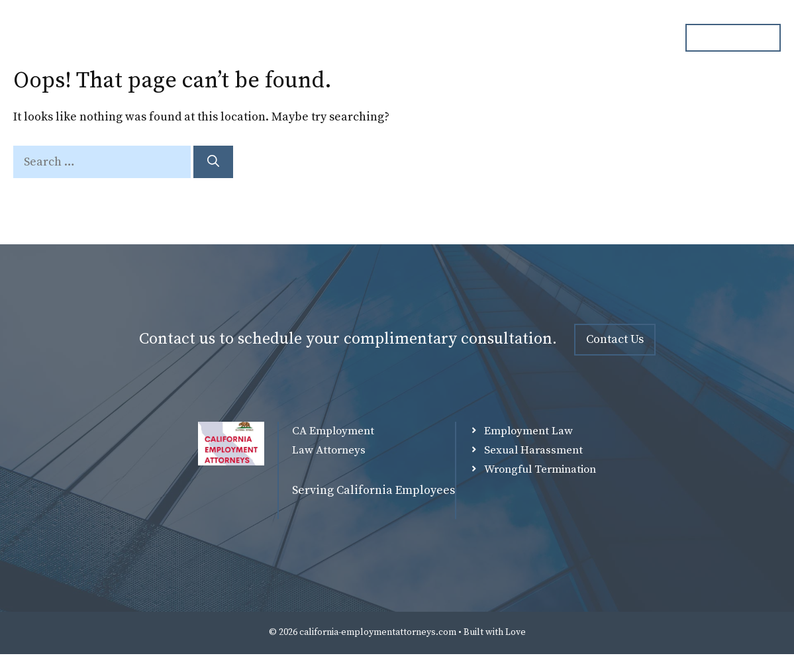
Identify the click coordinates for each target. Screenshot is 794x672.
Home (322, 38)
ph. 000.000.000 (733, 37)
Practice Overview (488, 38)
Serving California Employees (373, 490)
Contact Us (615, 339)
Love (516, 632)
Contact (635, 38)
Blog (574, 38)
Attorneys (391, 38)
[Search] (213, 162)
